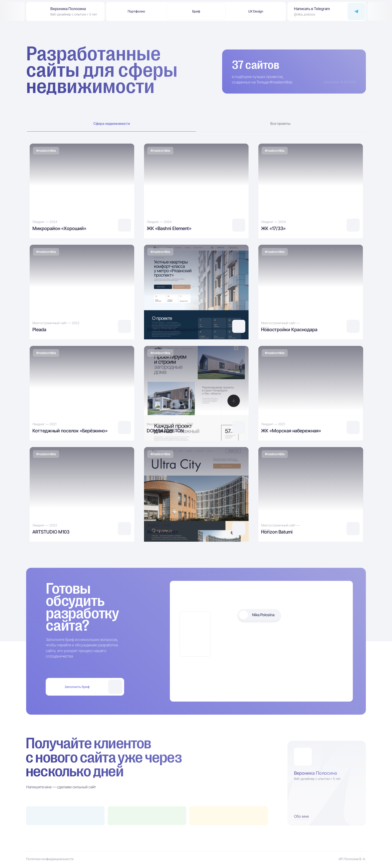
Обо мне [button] (301, 816)
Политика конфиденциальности (50, 859)
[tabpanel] (196, 189)
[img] (82, 189)
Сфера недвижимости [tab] (112, 124)
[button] (256, 12)
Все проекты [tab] (280, 124)
